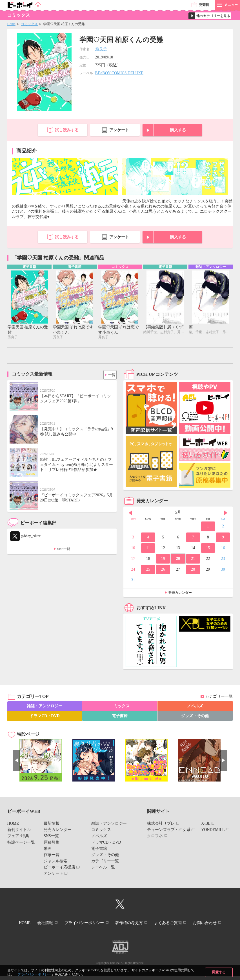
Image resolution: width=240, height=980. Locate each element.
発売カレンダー (180, 593)
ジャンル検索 (55, 862)
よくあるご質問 (192, 923)
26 (163, 570)
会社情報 (59, 923)
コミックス (29, 24)
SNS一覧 (64, 549)
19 (163, 559)
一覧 (110, 374)
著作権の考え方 (150, 923)
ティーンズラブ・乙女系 (169, 830)
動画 (48, 849)
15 (208, 548)
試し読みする (67, 130)
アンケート (119, 130)
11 (148, 548)
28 (193, 570)
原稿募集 (52, 843)
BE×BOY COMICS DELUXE (119, 73)
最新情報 (52, 824)
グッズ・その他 (195, 716)
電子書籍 (120, 716)
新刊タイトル (19, 830)
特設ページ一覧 (21, 843)
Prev (130, 514)
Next (226, 514)
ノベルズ (195, 707)
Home (11, 24)
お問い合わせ (118, 928)
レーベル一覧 (103, 868)
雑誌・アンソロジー (45, 707)
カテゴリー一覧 (219, 697)
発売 (204, 5)
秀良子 (101, 49)
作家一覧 (52, 855)
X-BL (206, 824)
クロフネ (155, 836)
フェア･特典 (18, 836)
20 (178, 559)
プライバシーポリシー (34, 974)
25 (148, 570)
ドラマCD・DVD (45, 716)
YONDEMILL (213, 830)
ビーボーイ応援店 (59, 868)
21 (193, 559)
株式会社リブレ (161, 824)
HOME (13, 824)
